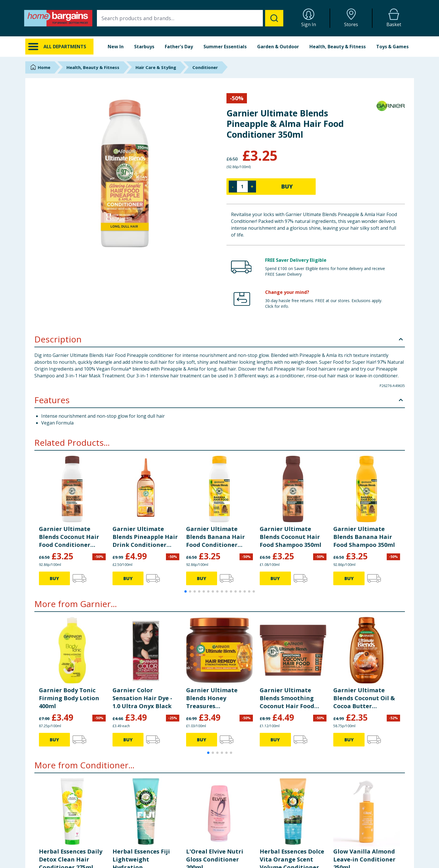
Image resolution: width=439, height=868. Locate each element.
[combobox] (190, 18)
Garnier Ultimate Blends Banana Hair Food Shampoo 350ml (364, 537)
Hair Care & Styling (156, 67)
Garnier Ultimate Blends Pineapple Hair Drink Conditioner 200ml (145, 537)
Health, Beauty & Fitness (338, 47)
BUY (287, 186)
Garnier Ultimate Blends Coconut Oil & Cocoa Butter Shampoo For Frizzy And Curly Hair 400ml (364, 698)
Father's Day (179, 47)
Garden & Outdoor (278, 47)
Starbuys (144, 47)
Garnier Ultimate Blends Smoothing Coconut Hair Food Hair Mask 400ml (287, 698)
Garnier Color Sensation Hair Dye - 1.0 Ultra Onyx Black (142, 698)
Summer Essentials (225, 47)
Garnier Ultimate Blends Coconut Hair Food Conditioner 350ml (69, 537)
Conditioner (205, 67)
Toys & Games (392, 47)
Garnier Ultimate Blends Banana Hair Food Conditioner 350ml (216, 537)
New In (116, 47)
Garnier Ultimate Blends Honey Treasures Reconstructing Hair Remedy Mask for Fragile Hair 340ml (216, 698)
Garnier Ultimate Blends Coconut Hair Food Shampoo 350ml (291, 537)
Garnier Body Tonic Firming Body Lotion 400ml (69, 698)
